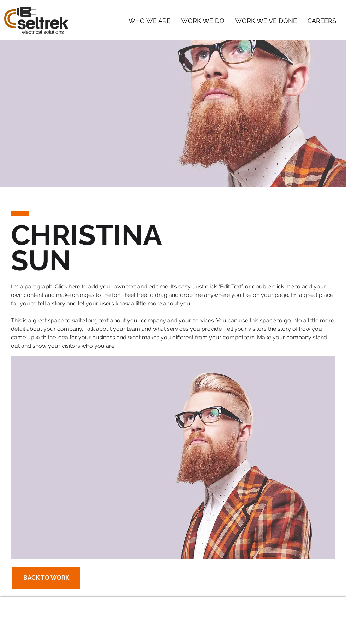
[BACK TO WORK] (46, 578)
